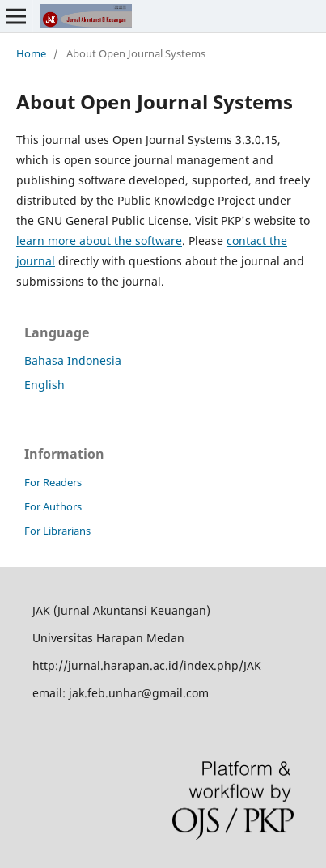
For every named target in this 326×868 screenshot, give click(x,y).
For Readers (53, 482)
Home (31, 53)
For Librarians (57, 531)
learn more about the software (99, 241)
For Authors (53, 506)
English (44, 385)
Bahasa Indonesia (73, 360)
